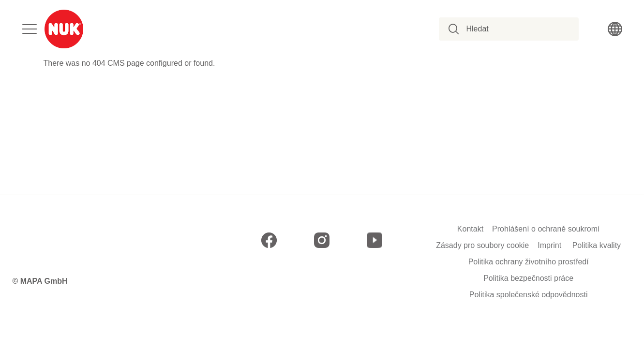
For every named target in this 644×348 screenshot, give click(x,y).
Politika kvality (597, 246)
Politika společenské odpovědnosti (529, 295)
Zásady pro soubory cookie (482, 246)
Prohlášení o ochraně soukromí (546, 229)
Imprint (549, 246)
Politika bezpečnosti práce (528, 278)
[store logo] (64, 29)
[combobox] (514, 29)
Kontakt (470, 229)
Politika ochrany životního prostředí (529, 262)
